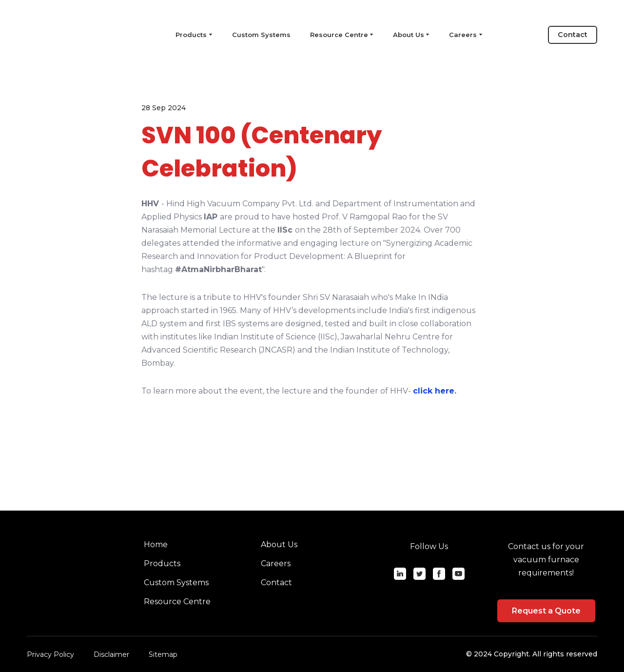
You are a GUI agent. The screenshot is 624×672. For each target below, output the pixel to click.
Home (156, 544)
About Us (409, 35)
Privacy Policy (50, 654)
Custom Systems (261, 35)
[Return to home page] (70, 35)
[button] (573, 35)
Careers (463, 35)
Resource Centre (339, 35)
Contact (276, 583)
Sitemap (163, 654)
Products (162, 563)
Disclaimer (111, 654)
